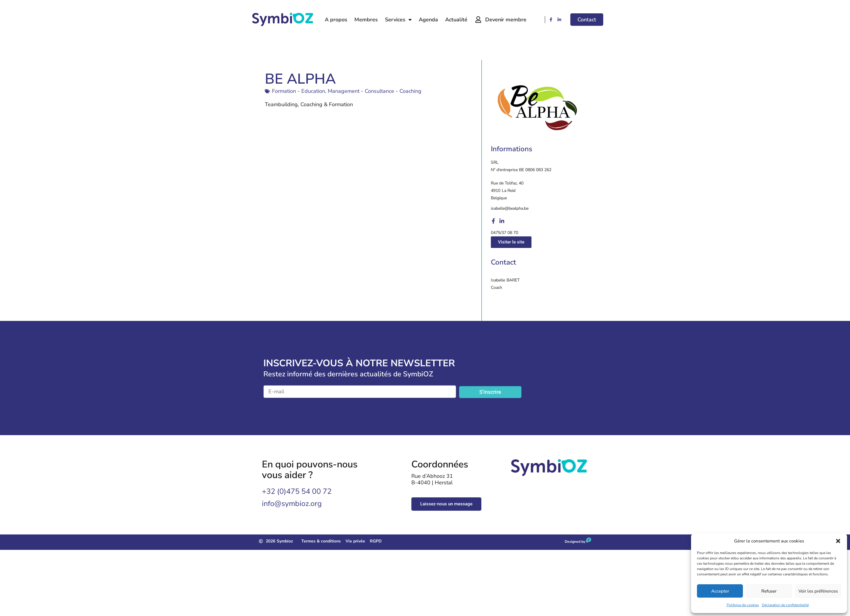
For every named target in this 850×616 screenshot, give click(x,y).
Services (398, 20)
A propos (336, 20)
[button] (838, 541)
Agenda (428, 20)
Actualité (456, 20)
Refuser (769, 591)
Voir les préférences (818, 591)
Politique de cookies (743, 605)
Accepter (720, 591)
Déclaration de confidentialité (785, 605)
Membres (366, 20)
